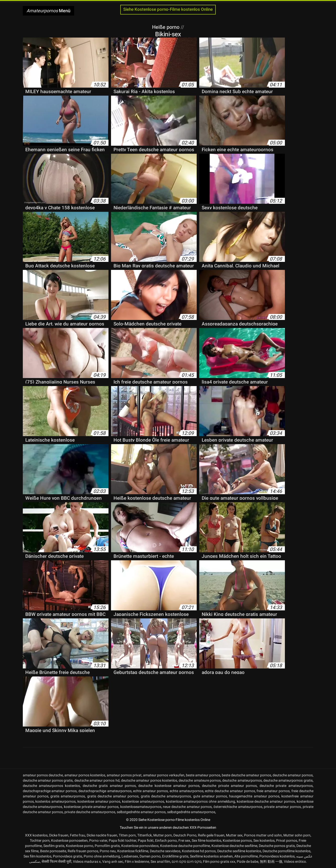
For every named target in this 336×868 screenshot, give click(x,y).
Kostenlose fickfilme (133, 851)
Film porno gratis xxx (219, 861)
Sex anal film (160, 861)
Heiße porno (166, 27)
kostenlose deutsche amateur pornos (266, 801)
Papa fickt (146, 840)
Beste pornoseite (53, 851)
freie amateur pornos (273, 791)
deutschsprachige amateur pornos (50, 791)
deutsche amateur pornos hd (97, 780)
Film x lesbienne (137, 861)
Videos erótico (295, 861)
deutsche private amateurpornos (286, 786)
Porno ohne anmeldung (102, 856)
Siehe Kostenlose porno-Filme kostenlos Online (168, 9)
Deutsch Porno (185, 835)
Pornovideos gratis (68, 856)
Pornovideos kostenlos (277, 856)
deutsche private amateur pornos (229, 786)
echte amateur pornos (150, 791)
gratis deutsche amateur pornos (113, 796)
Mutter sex (234, 835)
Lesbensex (130, 856)
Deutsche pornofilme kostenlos (287, 851)
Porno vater (98, 840)
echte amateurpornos (187, 791)
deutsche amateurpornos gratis (288, 780)
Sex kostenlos (264, 840)
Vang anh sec (113, 861)
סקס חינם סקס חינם (187, 861)
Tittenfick (145, 835)
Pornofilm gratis (107, 846)
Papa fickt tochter (123, 840)
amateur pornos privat (124, 775)
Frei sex (184, 840)
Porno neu (108, 851)
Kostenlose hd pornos (199, 851)
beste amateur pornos (203, 775)
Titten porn (127, 835)
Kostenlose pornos (237, 840)
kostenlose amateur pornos (99, 801)
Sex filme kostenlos (206, 840)
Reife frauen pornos (83, 851)
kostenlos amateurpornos (55, 801)
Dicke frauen (59, 835)
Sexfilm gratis (54, 846)
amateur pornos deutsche (43, 775)
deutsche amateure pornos (200, 780)
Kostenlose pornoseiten (69, 840)
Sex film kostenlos (37, 856)
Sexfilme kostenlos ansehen (211, 856)
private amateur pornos (282, 807)
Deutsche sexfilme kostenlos (239, 851)
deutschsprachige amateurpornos (105, 791)
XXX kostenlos (36, 835)
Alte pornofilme (246, 856)
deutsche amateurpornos (242, 780)
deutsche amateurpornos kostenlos (51, 786)
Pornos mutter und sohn (263, 835)
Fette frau (78, 835)
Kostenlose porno (80, 846)
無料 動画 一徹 (271, 861)
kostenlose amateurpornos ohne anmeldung (200, 801)
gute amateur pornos (210, 796)
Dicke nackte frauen (102, 835)
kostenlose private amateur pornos (91, 807)
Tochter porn (40, 840)
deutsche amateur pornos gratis (48, 780)
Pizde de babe (248, 861)
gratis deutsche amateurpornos (166, 796)
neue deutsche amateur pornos (187, 807)
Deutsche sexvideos (165, 851)
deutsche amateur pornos (293, 775)
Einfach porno (166, 840)
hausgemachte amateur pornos (254, 796)
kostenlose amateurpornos (143, 801)
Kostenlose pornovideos (140, 846)
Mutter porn (163, 835)
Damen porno (150, 856)
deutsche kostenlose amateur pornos (169, 786)
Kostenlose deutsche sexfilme (234, 846)
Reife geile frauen (211, 835)
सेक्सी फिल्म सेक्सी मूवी (57, 861)
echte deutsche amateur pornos (230, 791)
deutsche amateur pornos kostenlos (149, 780)
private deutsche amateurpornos (90, 812)
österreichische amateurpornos (238, 807)
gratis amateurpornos (68, 796)
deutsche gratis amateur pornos (109, 786)
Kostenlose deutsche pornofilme (185, 846)
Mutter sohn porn (297, 835)
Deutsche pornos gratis (277, 846)
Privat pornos (287, 840)
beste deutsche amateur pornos (246, 775)
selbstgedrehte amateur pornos (141, 812)
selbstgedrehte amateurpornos (191, 812)
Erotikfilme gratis (175, 856)
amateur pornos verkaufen (164, 775)
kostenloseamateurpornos (141, 807)
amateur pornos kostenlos (85, 775)
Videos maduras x (87, 861)
